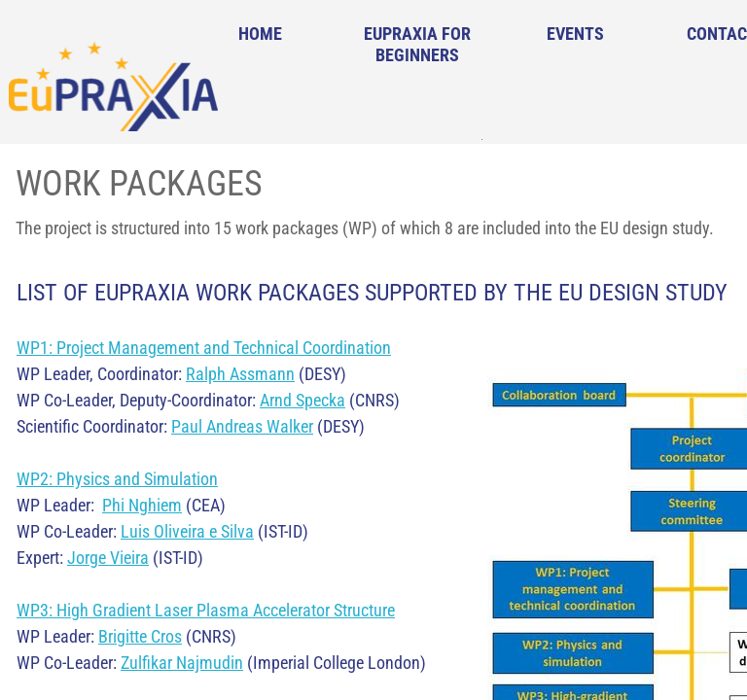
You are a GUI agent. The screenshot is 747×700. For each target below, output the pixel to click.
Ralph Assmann (240, 374)
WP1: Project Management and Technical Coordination (204, 348)
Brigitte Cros (140, 636)
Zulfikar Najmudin (182, 663)
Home (260, 34)
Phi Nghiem (142, 505)
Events (575, 34)
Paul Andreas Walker (242, 426)
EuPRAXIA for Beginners (417, 44)
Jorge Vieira (108, 558)
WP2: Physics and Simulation (117, 479)
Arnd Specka (302, 400)
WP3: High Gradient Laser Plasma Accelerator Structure (206, 610)
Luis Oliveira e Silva (187, 531)
